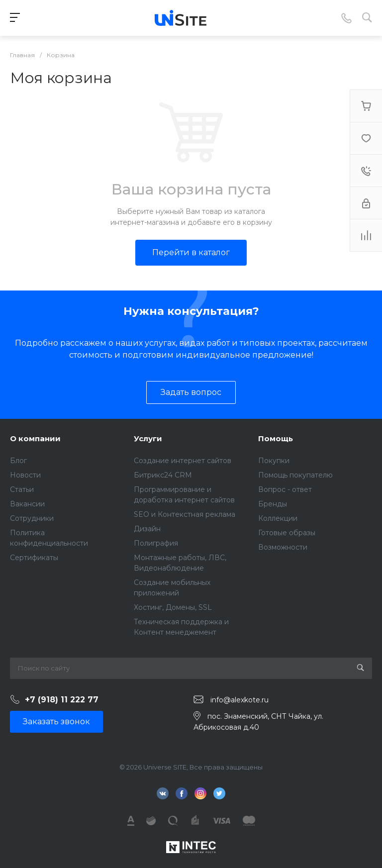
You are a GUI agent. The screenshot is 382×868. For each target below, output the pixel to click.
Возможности (283, 547)
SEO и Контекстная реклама (185, 514)
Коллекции (278, 518)
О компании (35, 438)
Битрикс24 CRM (163, 475)
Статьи (22, 489)
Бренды (273, 504)
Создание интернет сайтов (183, 461)
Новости (25, 475)
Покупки (274, 461)
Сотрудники (32, 518)
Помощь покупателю (295, 475)
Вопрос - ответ (285, 489)
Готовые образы (287, 533)
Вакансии (27, 504)
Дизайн (147, 529)
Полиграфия (156, 543)
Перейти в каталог (191, 252)
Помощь (276, 438)
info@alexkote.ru (239, 700)
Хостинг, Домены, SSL (173, 607)
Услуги (148, 438)
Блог (18, 461)
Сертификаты (34, 558)
